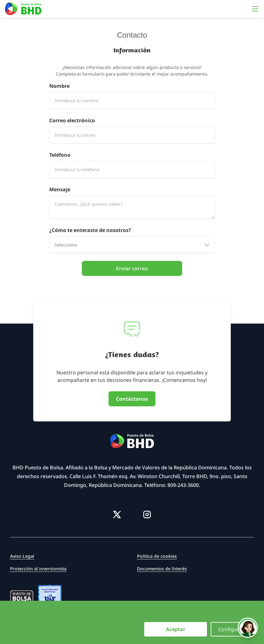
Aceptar (176, 629)
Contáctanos (132, 399)
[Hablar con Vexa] (248, 628)
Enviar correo (132, 268)
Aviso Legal (22, 556)
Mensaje (60, 189)
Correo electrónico (72, 120)
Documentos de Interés (162, 569)
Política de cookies (157, 556)
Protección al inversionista (38, 569)
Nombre (59, 86)
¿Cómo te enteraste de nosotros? (90, 230)
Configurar (231, 629)
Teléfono (60, 155)
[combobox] (132, 245)
